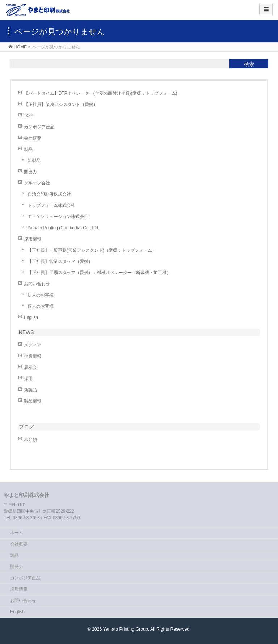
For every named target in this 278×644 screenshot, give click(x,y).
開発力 (30, 172)
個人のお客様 (41, 306)
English (31, 317)
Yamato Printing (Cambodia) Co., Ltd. (64, 228)
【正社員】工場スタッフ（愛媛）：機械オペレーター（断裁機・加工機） (99, 273)
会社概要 (33, 138)
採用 (28, 379)
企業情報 (33, 356)
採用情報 (33, 239)
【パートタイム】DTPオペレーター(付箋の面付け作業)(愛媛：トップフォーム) (101, 93)
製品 (28, 149)
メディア (33, 345)
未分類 (30, 439)
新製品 (34, 161)
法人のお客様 (41, 295)
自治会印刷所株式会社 (49, 194)
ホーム (17, 533)
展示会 (30, 367)
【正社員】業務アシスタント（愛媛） (61, 105)
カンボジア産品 (39, 127)
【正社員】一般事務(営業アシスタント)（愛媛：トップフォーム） (92, 250)
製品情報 (33, 401)
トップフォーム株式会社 (51, 205)
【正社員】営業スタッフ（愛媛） (60, 261)
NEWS (26, 332)
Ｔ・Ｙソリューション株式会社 (58, 217)
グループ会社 (37, 183)
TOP (28, 116)
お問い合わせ (37, 284)
